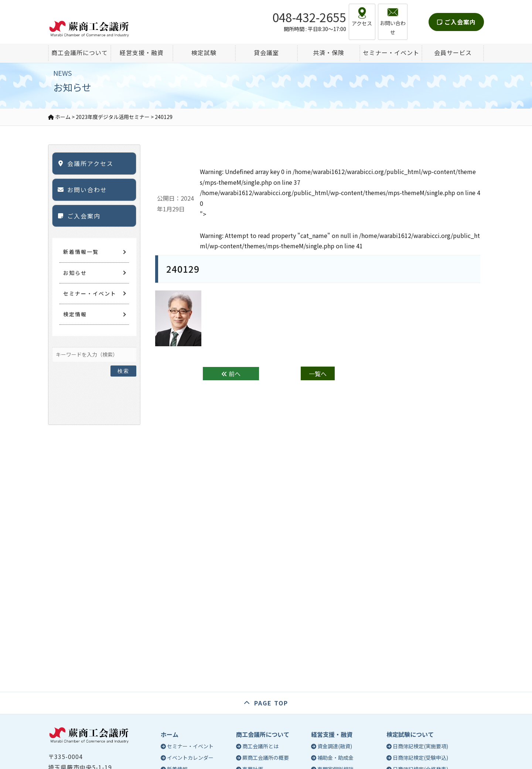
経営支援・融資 (332, 734)
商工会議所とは (260, 746)
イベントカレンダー (190, 758)
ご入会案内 (456, 16)
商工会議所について (263, 734)
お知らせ (75, 273)
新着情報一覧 (81, 252)
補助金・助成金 (335, 758)
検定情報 (75, 314)
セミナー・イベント (90, 293)
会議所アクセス (90, 163)
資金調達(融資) (335, 746)
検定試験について (410, 734)
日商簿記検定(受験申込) (420, 758)
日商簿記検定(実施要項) (420, 746)
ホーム (170, 734)
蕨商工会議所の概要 (266, 758)
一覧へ (318, 374)
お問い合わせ (87, 190)
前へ (231, 374)
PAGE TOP (271, 703)
